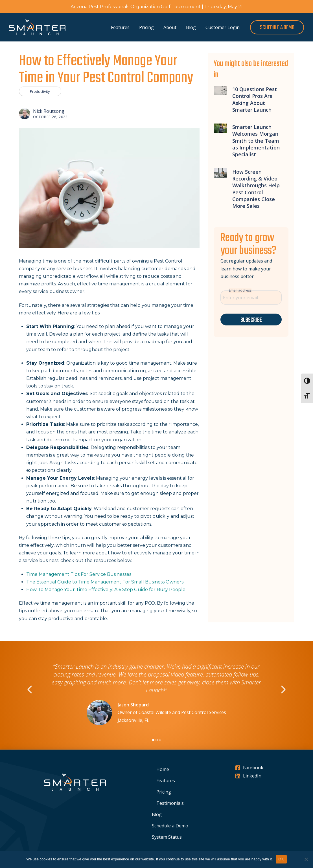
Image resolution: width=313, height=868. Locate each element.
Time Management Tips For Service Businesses (79, 574)
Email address (240, 290)
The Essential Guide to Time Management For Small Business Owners (105, 582)
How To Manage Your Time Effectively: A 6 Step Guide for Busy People (106, 590)
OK (281, 859)
